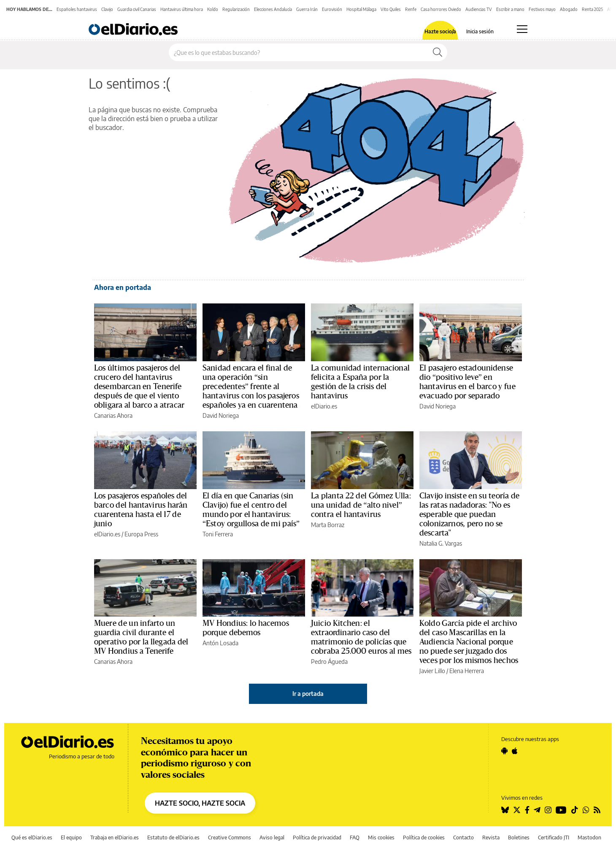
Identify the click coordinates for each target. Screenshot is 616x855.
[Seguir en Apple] (515, 751)
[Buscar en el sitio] (299, 52)
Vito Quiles (391, 9)
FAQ (355, 837)
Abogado (569, 9)
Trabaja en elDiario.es (115, 837)
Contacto (463, 837)
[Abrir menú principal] (522, 29)
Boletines (519, 837)
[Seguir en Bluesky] (505, 810)
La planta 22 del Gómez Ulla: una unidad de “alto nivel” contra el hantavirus (361, 505)
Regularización (236, 9)
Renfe (411, 9)
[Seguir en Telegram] (537, 810)
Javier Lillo (432, 671)
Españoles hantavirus (77, 9)
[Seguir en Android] (504, 751)
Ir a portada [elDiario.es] (308, 694)
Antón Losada (220, 643)
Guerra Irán (307, 9)
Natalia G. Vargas (441, 543)
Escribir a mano (510, 9)
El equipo (71, 837)
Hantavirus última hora (182, 9)
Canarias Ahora (113, 415)
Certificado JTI (554, 837)
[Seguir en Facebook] (527, 810)
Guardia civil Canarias (137, 9)
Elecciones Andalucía (273, 9)
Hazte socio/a (440, 32)
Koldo (213, 9)
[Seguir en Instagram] (548, 810)
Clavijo (107, 9)
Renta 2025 (592, 9)
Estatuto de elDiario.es (173, 837)
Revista (491, 837)
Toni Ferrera (218, 534)
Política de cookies (424, 837)
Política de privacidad (317, 837)
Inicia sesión (480, 32)
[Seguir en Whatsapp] (586, 810)
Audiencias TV (479, 9)
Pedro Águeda (329, 662)
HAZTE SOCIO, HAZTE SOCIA (200, 803)
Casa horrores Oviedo (441, 9)
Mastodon (589, 837)
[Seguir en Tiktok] (575, 810)
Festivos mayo (542, 9)
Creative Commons (230, 837)
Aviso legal (272, 837)
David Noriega (221, 415)
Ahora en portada (123, 287)
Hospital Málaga (361, 9)
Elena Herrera (467, 671)
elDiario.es (324, 406)
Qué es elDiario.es (32, 837)
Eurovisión (332, 9)
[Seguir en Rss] (597, 810)
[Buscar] (438, 52)
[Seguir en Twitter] (517, 810)
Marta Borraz (328, 525)
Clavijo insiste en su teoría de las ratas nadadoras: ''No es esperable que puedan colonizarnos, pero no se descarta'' (469, 514)
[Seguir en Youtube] (561, 810)
